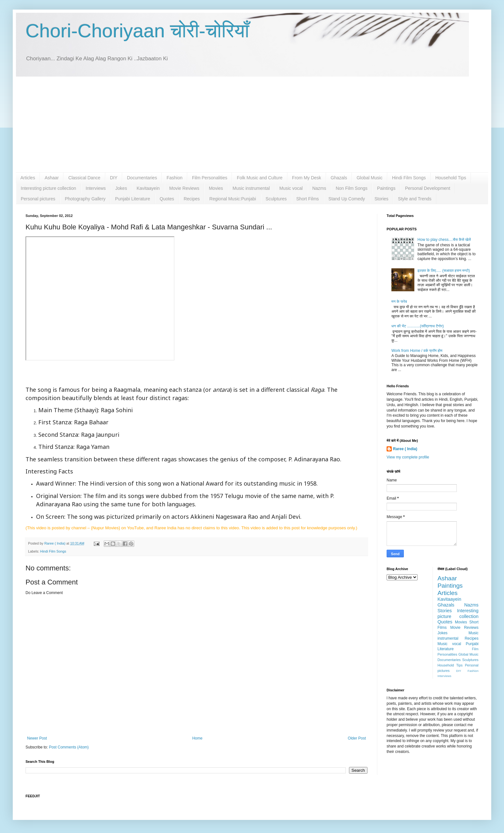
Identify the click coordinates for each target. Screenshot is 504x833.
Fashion (174, 178)
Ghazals (339, 178)
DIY (114, 178)
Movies (216, 188)
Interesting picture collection (48, 188)
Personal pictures (38, 199)
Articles (28, 178)
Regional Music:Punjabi (233, 199)
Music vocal (291, 188)
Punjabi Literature (133, 199)
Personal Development (428, 188)
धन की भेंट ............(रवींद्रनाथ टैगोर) (418, 326)
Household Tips (451, 178)
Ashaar (52, 178)
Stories (382, 199)
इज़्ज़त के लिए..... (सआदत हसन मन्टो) (444, 271)
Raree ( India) (405, 449)
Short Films (308, 199)
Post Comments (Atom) (69, 747)
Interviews (96, 188)
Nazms (319, 188)
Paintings (386, 188)
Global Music (370, 178)
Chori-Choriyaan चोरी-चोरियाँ (137, 31)
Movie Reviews (184, 188)
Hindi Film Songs (409, 178)
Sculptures (276, 199)
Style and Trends (415, 199)
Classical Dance (84, 178)
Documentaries (142, 178)
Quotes (167, 199)
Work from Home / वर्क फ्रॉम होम (417, 351)
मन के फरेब (399, 301)
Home (197, 738)
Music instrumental (251, 188)
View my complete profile (408, 457)
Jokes (121, 188)
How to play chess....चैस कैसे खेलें (444, 240)
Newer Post (37, 738)
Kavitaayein (148, 188)
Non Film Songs (352, 188)
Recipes (192, 199)
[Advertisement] (252, 124)
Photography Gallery (85, 199)
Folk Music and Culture (259, 178)
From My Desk (307, 178)
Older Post (357, 738)
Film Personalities (210, 178)
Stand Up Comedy (347, 199)
